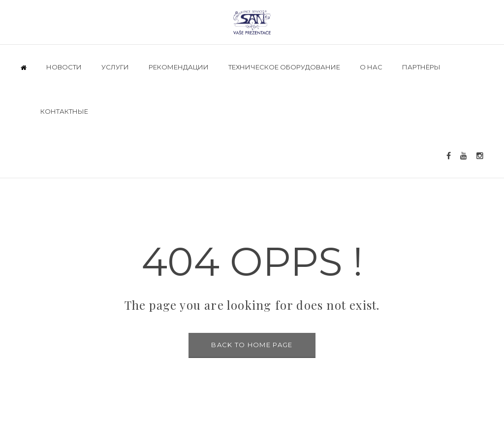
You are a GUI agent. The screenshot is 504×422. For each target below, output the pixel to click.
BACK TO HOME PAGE (252, 345)
